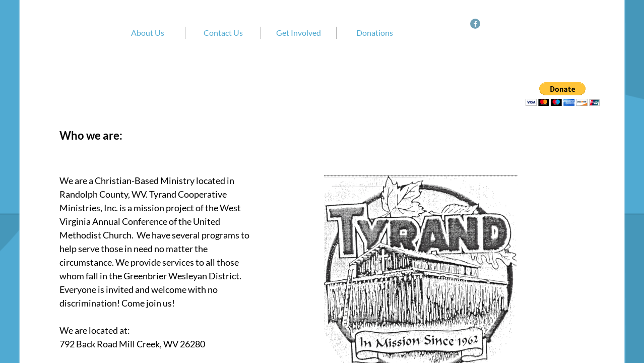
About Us (148, 33)
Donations (375, 33)
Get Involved (299, 33)
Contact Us (223, 33)
